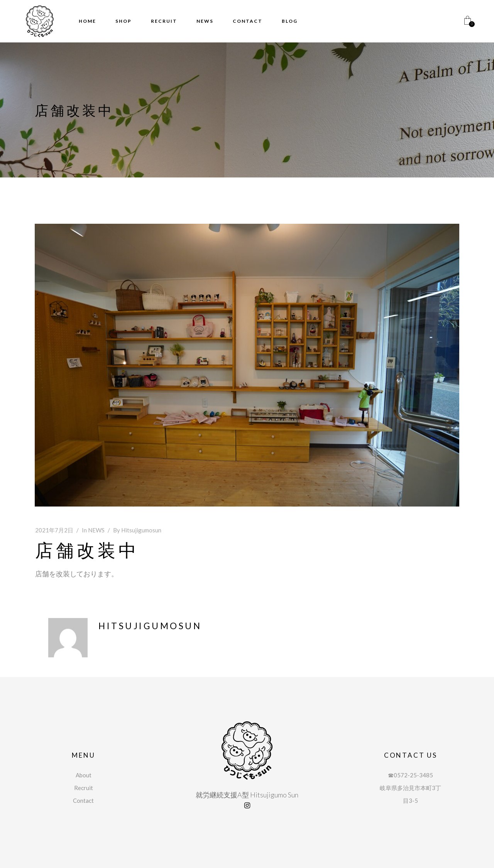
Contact (83, 800)
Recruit (84, 788)
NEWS (96, 530)
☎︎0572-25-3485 (410, 775)
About (84, 775)
